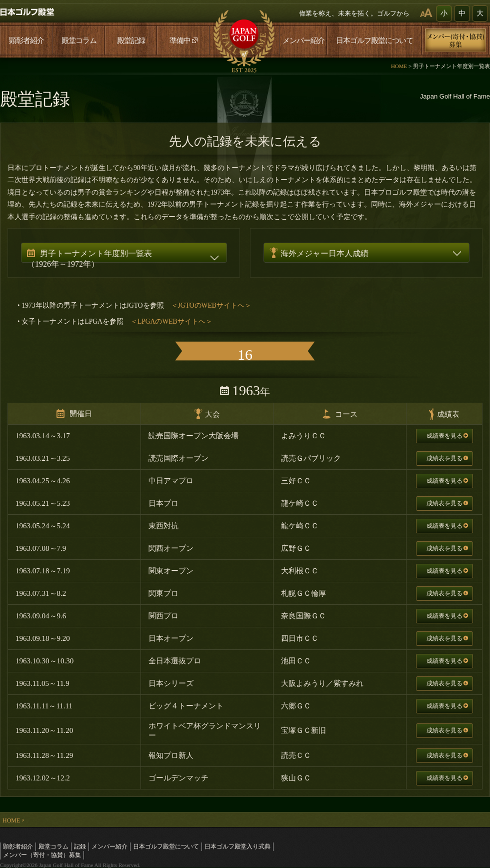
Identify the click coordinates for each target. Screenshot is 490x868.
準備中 (183, 41)
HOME (399, 66)
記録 (80, 846)
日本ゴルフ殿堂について (374, 41)
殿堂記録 (131, 41)
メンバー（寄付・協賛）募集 (42, 855)
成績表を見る (447, 436)
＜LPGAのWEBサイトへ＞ (171, 321)
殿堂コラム (79, 41)
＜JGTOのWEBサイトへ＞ (211, 305)
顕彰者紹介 (26, 41)
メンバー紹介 (303, 41)
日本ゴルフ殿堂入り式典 (237, 846)
